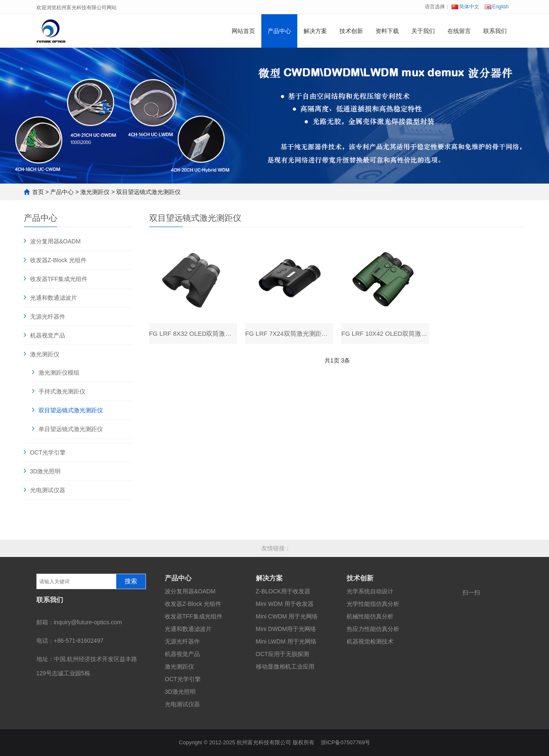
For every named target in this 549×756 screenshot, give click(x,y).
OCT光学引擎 (48, 452)
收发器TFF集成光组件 (59, 279)
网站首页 (243, 31)
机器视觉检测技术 (370, 641)
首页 (38, 192)
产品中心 (279, 31)
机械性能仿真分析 (370, 616)
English (497, 7)
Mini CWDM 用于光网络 (287, 616)
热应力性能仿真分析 (373, 629)
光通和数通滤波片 (54, 298)
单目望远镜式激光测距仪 (71, 429)
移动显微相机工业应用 (285, 667)
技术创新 (351, 31)
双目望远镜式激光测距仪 (148, 192)
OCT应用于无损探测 (283, 654)
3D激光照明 (46, 471)
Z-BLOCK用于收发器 (283, 591)
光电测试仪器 (48, 490)
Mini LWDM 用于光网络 (286, 641)
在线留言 (459, 31)
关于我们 (423, 31)
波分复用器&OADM (55, 241)
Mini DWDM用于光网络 (286, 629)
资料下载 (387, 31)
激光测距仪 (95, 192)
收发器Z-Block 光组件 (58, 260)
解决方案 (315, 31)
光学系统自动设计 (370, 591)
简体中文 (465, 7)
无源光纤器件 (48, 317)
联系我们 (495, 31)
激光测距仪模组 (59, 373)
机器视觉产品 (48, 335)
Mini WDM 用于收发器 (285, 604)
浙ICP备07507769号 (346, 742)
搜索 (131, 581)
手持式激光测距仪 (62, 391)
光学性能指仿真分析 (373, 604)
